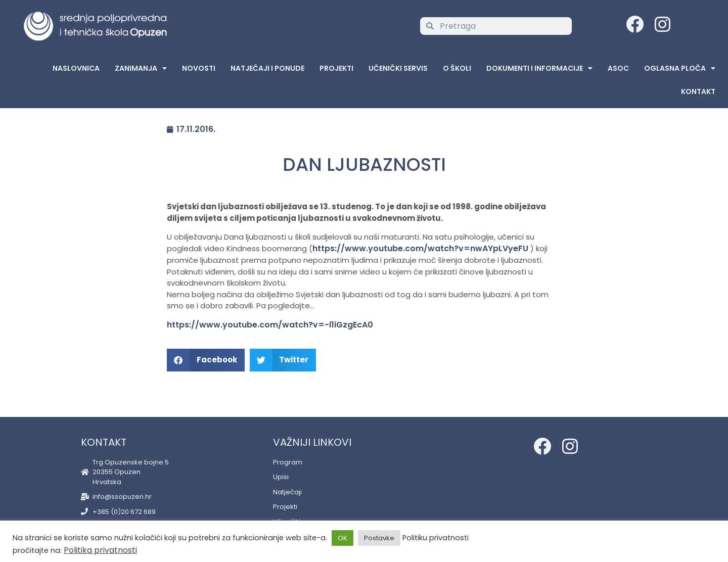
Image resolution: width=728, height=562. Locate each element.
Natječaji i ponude (267, 68)
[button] (206, 360)
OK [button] (343, 538)
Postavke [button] (379, 538)
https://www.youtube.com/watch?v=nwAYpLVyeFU (420, 248)
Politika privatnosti (100, 550)
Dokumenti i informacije (539, 68)
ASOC (618, 68)
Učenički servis (398, 68)
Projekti (336, 68)
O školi (457, 68)
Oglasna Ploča (680, 68)
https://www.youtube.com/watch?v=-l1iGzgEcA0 (270, 325)
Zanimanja (141, 68)
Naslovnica (76, 68)
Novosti (199, 68)
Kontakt (698, 91)
